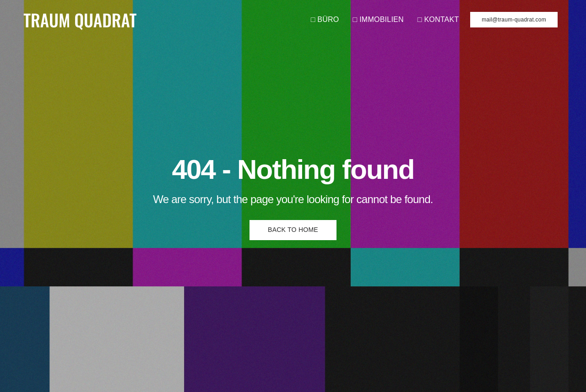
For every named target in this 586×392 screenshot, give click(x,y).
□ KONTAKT (438, 19)
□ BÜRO (325, 19)
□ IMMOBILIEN (378, 19)
